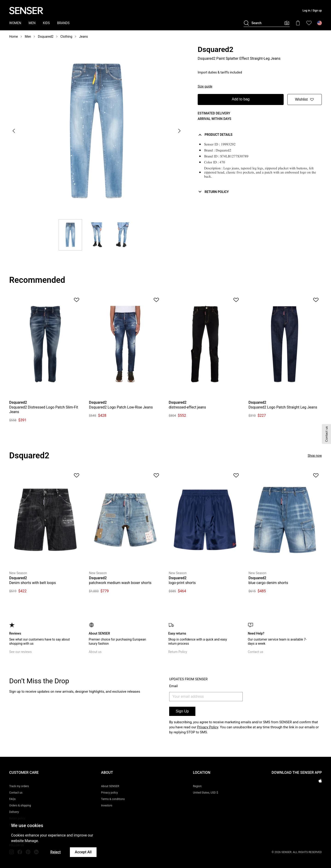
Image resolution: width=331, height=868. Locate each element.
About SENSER (110, 786)
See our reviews (20, 652)
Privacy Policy (208, 727)
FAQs (12, 799)
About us (95, 652)
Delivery (14, 812)
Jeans (83, 37)
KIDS (46, 23)
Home (14, 37)
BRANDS (63, 23)
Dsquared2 (46, 37)
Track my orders (19, 786)
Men (28, 37)
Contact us (255, 652)
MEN (32, 23)
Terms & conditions (113, 799)
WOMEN (15, 23)
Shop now (315, 456)
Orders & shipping (20, 806)
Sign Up (182, 711)
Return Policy (178, 652)
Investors (107, 806)
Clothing (66, 37)
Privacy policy (110, 793)
